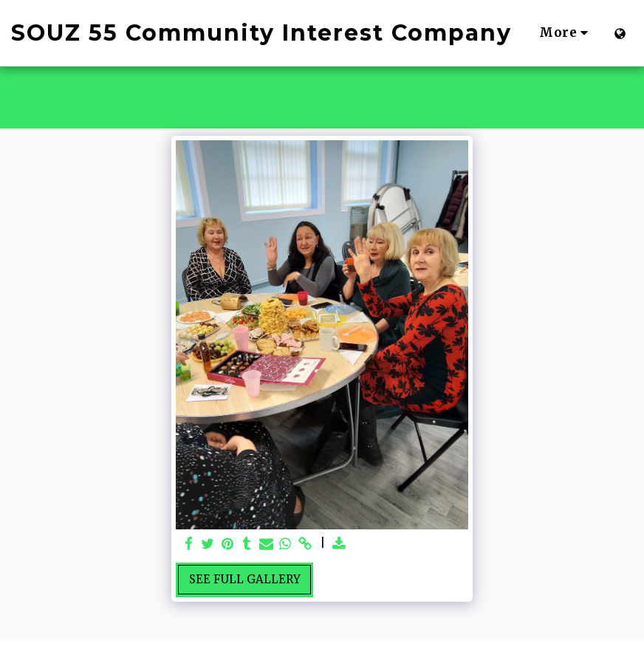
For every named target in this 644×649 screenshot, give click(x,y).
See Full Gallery (245, 579)
